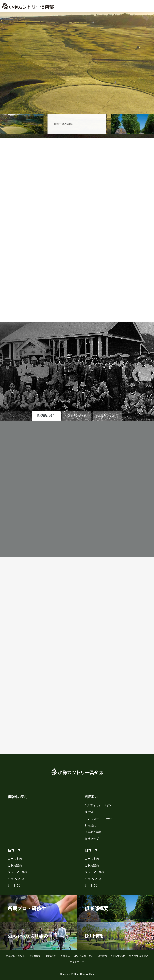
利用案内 (91, 797)
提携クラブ (92, 839)
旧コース (91, 850)
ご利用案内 (15, 865)
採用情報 (102, 956)
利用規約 (90, 825)
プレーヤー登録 (18, 872)
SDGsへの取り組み (84, 956)
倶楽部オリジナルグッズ (100, 805)
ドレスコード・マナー (99, 819)
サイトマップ (77, 962)
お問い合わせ (118, 956)
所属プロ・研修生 (15, 956)
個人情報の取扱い (139, 956)
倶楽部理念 (51, 956)
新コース (14, 850)
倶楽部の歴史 (17, 797)
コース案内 (15, 859)
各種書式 (65, 956)
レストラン (15, 886)
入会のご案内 (93, 832)
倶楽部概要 (35, 956)
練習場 (89, 812)
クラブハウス (16, 879)
